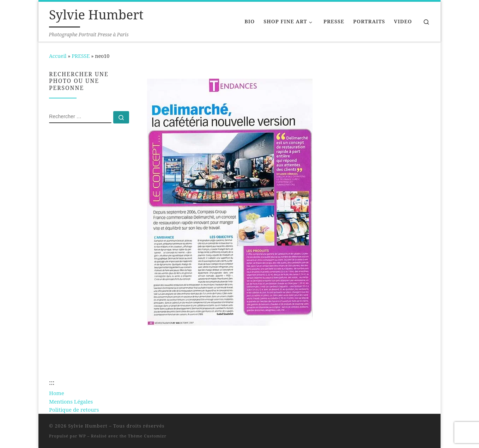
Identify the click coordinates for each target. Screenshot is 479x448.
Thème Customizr (147, 436)
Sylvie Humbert (88, 426)
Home (57, 393)
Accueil (58, 56)
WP (82, 436)
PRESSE (81, 56)
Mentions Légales (71, 401)
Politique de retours (74, 410)
